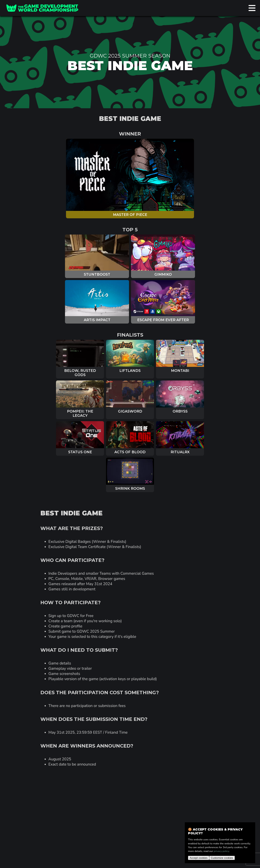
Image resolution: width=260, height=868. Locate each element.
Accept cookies (199, 858)
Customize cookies (222, 858)
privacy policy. (222, 851)
